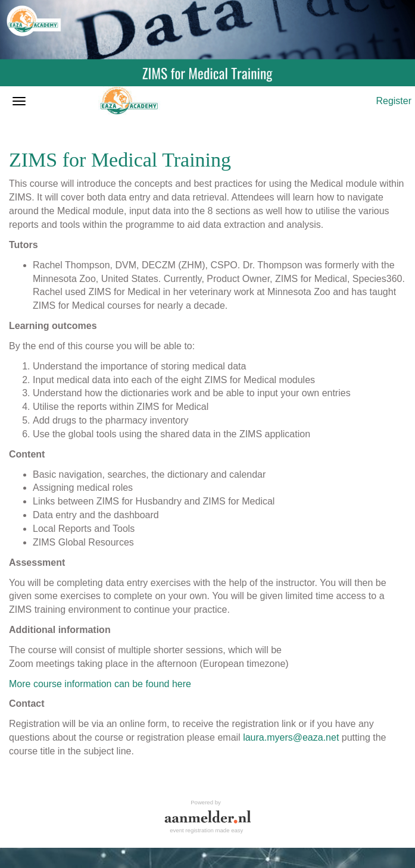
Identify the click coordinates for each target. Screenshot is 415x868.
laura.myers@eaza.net (291, 737)
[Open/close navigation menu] (19, 101)
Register (394, 101)
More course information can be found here (100, 684)
